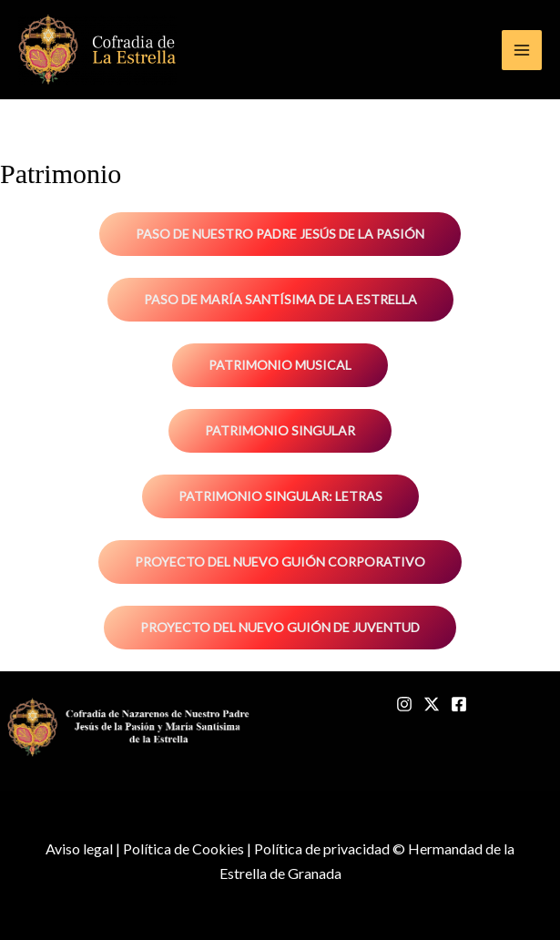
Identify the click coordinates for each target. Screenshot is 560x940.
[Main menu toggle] (522, 50)
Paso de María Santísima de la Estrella (280, 299)
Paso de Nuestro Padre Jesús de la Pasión (280, 234)
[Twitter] (432, 704)
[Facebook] (459, 704)
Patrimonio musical (280, 365)
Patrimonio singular (280, 430)
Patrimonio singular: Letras (280, 496)
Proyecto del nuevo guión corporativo (280, 562)
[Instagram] (404, 704)
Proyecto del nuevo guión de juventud (280, 627)
